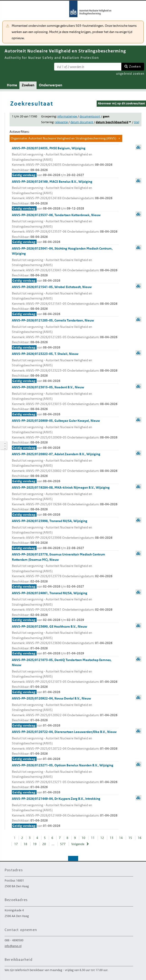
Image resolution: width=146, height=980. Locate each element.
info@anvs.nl (13, 946)
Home (12, 85)
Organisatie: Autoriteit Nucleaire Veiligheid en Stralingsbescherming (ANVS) (63, 138)
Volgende (78, 844)
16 (140, 838)
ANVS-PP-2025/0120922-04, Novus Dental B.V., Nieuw (65, 712)
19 (35, 844)
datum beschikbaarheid (112, 122)
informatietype (67, 116)
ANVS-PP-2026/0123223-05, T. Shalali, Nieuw (65, 367)
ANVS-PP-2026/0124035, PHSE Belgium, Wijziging (65, 162)
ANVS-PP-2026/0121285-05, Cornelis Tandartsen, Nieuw (65, 334)
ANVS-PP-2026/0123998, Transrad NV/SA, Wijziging (65, 535)
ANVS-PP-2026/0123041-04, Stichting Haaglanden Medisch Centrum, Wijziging (65, 265)
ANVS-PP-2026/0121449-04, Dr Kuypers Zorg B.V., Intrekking (65, 812)
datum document (82, 122)
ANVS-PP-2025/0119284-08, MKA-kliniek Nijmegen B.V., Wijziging (65, 501)
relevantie (61, 122)
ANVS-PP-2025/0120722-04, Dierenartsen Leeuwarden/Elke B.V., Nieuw (65, 746)
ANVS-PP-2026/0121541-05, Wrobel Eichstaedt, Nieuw (65, 301)
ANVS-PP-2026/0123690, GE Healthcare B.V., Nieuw (65, 640)
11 (93, 838)
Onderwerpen (50, 85)
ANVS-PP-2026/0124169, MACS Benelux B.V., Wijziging (65, 195)
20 (44, 844)
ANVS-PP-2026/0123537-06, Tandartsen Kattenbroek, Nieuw (65, 229)
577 (63, 844)
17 (16, 844)
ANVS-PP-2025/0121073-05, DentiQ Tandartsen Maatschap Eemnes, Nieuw (65, 676)
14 (121, 838)
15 (130, 838)
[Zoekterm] (88, 67)
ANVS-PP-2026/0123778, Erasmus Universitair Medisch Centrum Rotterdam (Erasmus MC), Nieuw (65, 571)
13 (111, 838)
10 (83, 838)
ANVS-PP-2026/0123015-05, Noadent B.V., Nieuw (65, 401)
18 (25, 844)
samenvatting (138, 147)
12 (102, 838)
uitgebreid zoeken (130, 74)
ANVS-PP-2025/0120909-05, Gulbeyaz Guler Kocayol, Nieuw (65, 434)
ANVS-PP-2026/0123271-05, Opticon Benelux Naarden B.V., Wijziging (65, 779)
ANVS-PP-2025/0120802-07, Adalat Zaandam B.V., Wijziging (65, 468)
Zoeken (135, 66)
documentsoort (90, 116)
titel (137, 122)
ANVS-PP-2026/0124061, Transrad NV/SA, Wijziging (65, 607)
